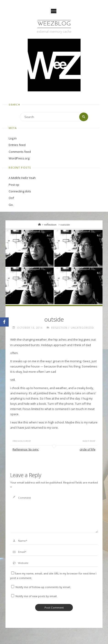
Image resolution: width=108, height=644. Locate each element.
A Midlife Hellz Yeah (22, 178)
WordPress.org (19, 158)
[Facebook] (4, 322)
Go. (11, 205)
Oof (11, 198)
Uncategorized (82, 328)
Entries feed (17, 145)
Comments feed (20, 152)
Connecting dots (20, 191)
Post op (14, 185)
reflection (50, 225)
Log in (13, 138)
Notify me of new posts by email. (36, 596)
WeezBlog (54, 24)
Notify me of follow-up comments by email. (43, 587)
